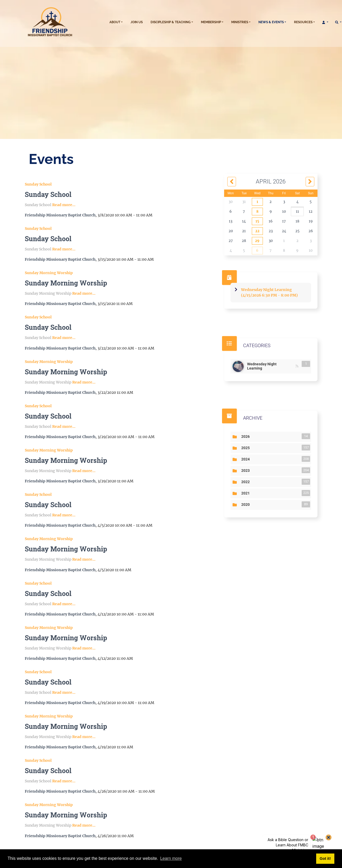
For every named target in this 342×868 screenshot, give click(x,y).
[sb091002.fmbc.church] (63, 22)
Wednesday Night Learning (271, 366)
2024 (247, 459)
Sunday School (38, 184)
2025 (247, 448)
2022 (247, 482)
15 (257, 221)
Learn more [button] (171, 858)
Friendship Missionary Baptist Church (60, 215)
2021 (247, 493)
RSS (297, 366)
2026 (247, 436)
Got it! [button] (325, 859)
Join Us (137, 22)
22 (257, 231)
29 (257, 241)
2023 (247, 470)
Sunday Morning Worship (49, 273)
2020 (247, 504)
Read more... (64, 205)
